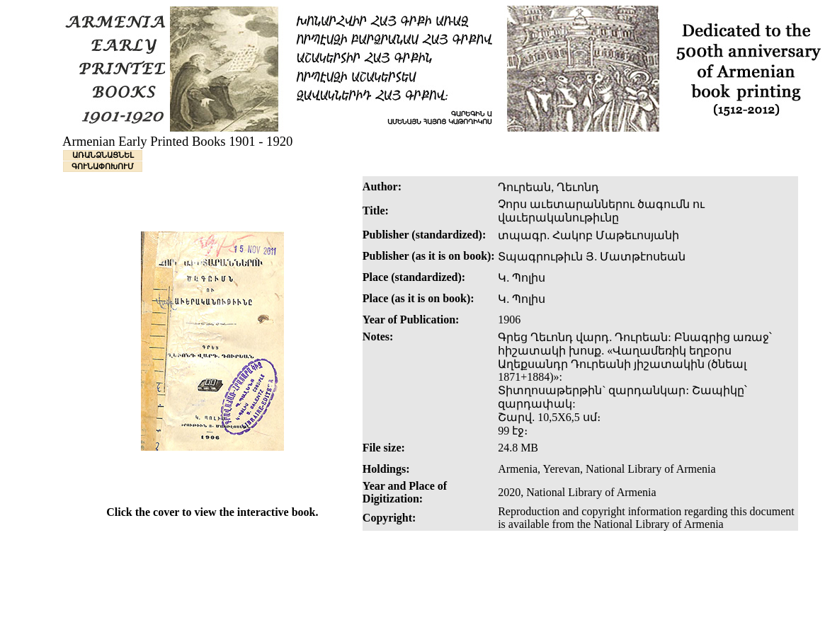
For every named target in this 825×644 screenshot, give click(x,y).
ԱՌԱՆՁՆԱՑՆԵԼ (103, 155)
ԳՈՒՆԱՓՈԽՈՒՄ (103, 166)
